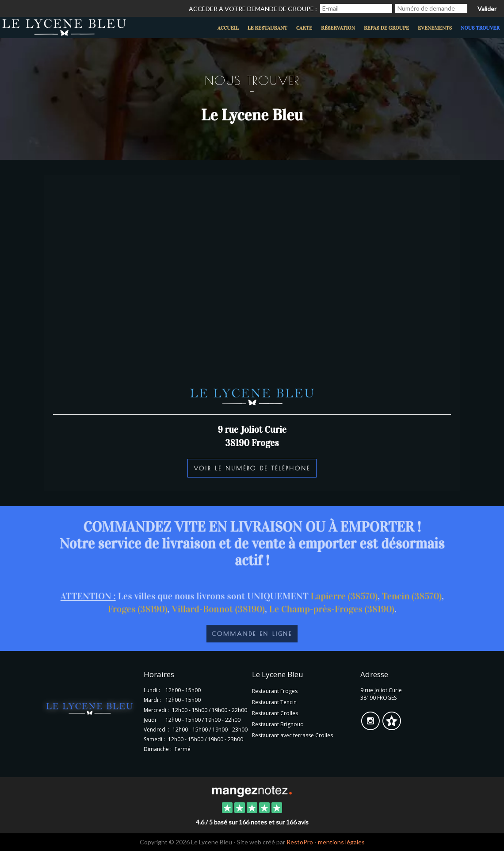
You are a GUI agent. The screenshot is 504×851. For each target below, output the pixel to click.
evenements (435, 28)
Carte (304, 28)
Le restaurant (267, 28)
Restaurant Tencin (274, 702)
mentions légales (341, 842)
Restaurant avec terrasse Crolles (292, 735)
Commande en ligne (252, 636)
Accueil (228, 28)
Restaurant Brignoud (278, 724)
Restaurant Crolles (275, 713)
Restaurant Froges (275, 691)
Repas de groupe (386, 28)
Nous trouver (480, 28)
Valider (487, 9)
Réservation (338, 28)
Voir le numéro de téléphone (252, 468)
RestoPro (300, 842)
